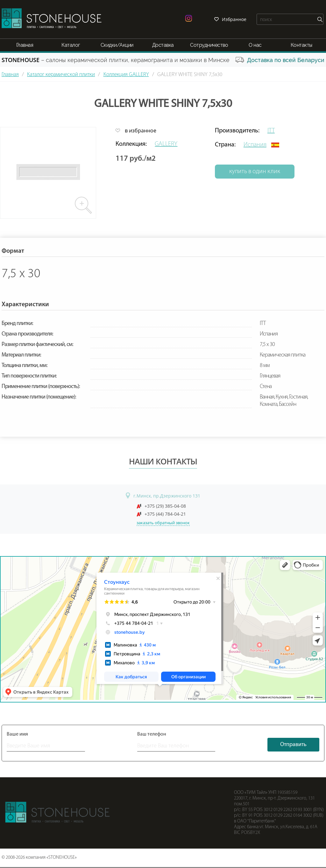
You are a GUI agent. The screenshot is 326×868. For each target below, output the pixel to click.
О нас (255, 45)
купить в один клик (255, 172)
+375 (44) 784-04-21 (165, 514)
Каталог (71, 45)
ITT (271, 131)
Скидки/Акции (117, 45)
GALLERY (166, 144)
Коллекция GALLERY (126, 75)
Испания (255, 145)
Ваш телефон (152, 734)
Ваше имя (17, 734)
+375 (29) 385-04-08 (165, 506)
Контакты (301, 45)
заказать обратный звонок (163, 523)
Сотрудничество (209, 45)
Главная (25, 45)
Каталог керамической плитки (61, 75)
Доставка (163, 45)
